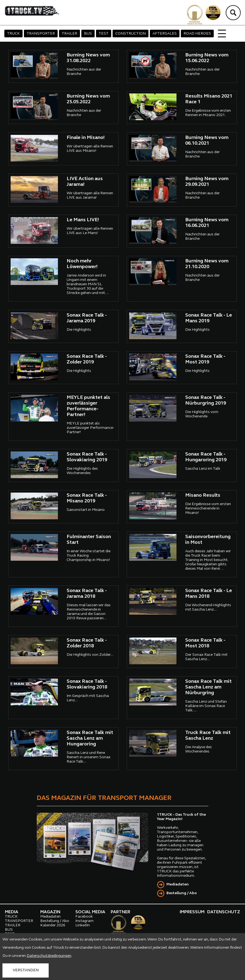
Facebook (84, 917)
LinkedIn (83, 925)
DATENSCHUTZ (224, 912)
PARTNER (120, 912)
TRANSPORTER (41, 34)
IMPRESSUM (192, 912)
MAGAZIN (50, 912)
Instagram (84, 921)
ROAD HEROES (197, 34)
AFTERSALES (165, 34)
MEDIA (12, 912)
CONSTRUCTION (131, 34)
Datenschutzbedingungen (49, 956)
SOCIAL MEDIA (90, 912)
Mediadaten (178, 885)
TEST (104, 34)
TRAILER (69, 34)
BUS (88, 34)
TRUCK (13, 34)
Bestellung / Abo (182, 893)
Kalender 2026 (53, 925)
